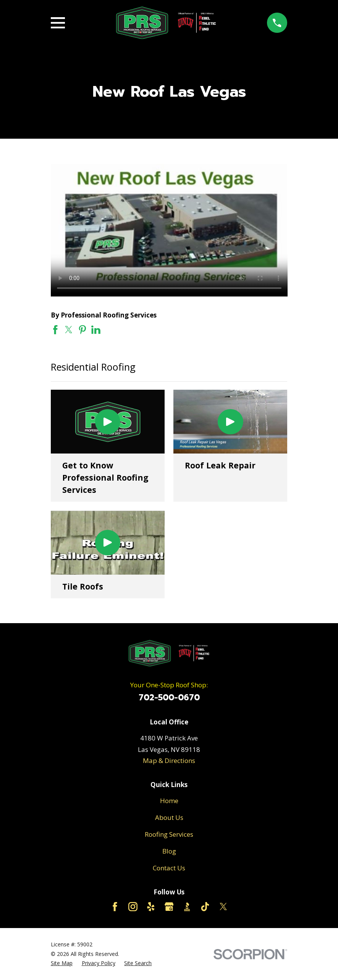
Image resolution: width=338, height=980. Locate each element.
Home (169, 801)
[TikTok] (205, 907)
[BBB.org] (187, 907)
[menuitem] (62, 963)
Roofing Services (169, 834)
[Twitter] (223, 907)
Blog (169, 851)
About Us (169, 817)
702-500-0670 (169, 698)
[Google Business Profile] (169, 907)
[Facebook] (115, 907)
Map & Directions (169, 761)
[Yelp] (151, 907)
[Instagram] (133, 907)
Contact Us (169, 868)
